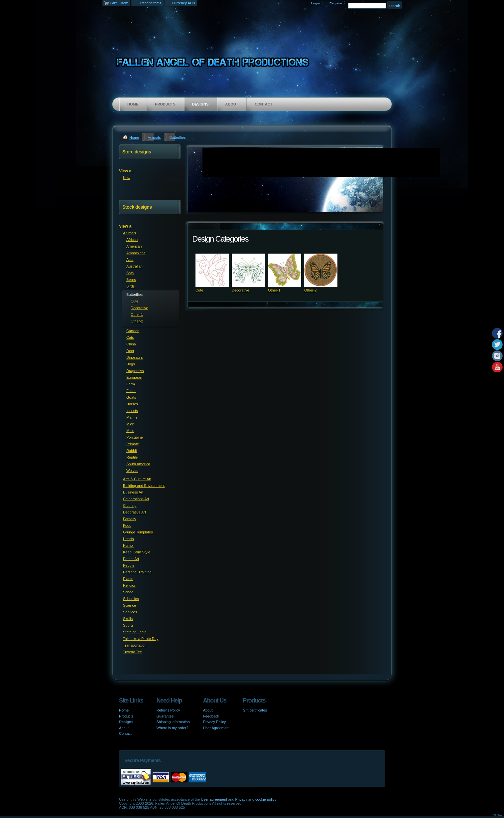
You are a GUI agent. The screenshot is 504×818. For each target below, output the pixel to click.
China (131, 344)
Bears (131, 280)
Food (127, 525)
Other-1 (274, 290)
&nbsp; (212, 270)
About (232, 104)
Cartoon (133, 331)
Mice (130, 424)
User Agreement (216, 728)
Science (129, 605)
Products (165, 104)
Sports (128, 625)
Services (130, 612)
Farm (131, 384)
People (129, 565)
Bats (130, 273)
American (134, 246)
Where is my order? (172, 728)
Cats (130, 337)
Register (336, 3)
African (132, 240)
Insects (132, 411)
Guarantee (165, 716)
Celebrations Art (136, 499)
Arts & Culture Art (137, 479)
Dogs (131, 364)
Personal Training (137, 572)
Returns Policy (168, 710)
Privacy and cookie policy (256, 799)
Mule (130, 431)
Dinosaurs (135, 357)
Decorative (241, 290)
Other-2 (310, 290)
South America (138, 464)
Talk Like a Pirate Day (141, 639)
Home (133, 104)
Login (316, 3)
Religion (130, 585)
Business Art (133, 492)
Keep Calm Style (137, 552)
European (134, 377)
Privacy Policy (214, 722)
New (127, 178)
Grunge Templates (138, 532)
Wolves (132, 471)
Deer (130, 351)
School (129, 592)
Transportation (135, 645)
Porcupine (135, 437)
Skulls (128, 619)
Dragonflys (135, 371)
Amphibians (136, 253)
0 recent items (150, 3)
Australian (134, 266)
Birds (130, 286)
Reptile (132, 457)
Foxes (131, 391)
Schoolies (131, 599)
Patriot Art (131, 559)
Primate (133, 444)
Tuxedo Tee (132, 652)
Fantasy (129, 519)
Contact (263, 104)
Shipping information (173, 722)
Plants (128, 579)
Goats (131, 397)
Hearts (128, 539)
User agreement (214, 799)
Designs (200, 104)
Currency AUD (184, 3)
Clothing (130, 506)
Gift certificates (255, 710)
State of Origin (135, 632)
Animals (154, 137)
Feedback (211, 716)
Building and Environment (144, 486)
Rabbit (132, 451)
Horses (132, 404)
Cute (199, 290)
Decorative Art (134, 512)
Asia (130, 260)
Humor (128, 545)
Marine (132, 417)
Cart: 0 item (119, 3)
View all (126, 171)
